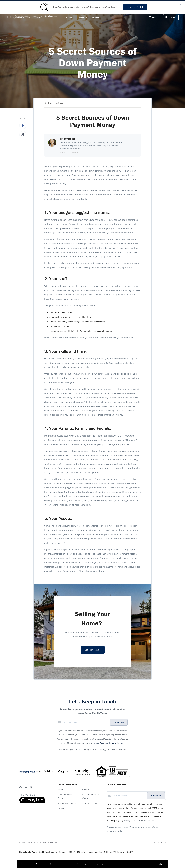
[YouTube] (26, 788)
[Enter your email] (86, 722)
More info (124, 864)
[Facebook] (20, 788)
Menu (153, 17)
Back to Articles (56, 103)
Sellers (83, 17)
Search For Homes (67, 803)
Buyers (70, 17)
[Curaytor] (32, 803)
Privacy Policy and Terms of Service (108, 743)
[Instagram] (31, 788)
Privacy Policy (160, 842)
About (61, 789)
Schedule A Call (90, 803)
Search (96, 17)
